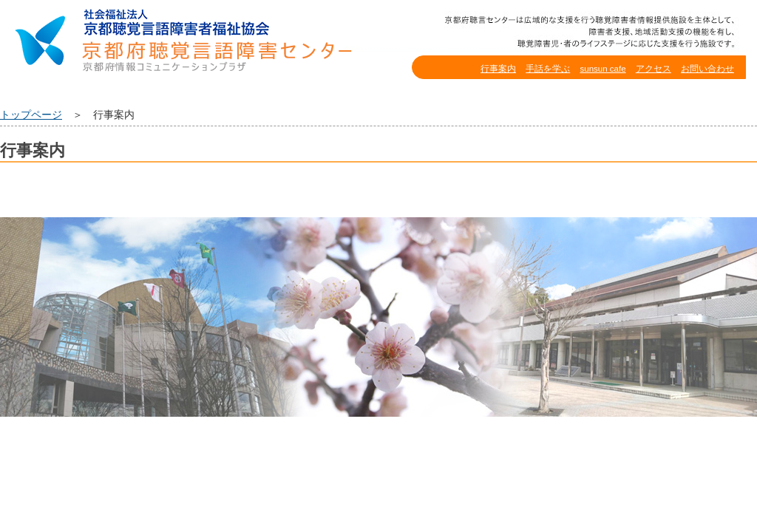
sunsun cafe (602, 69)
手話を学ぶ (548, 69)
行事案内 (498, 69)
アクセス (654, 69)
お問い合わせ (707, 69)
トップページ (31, 115)
